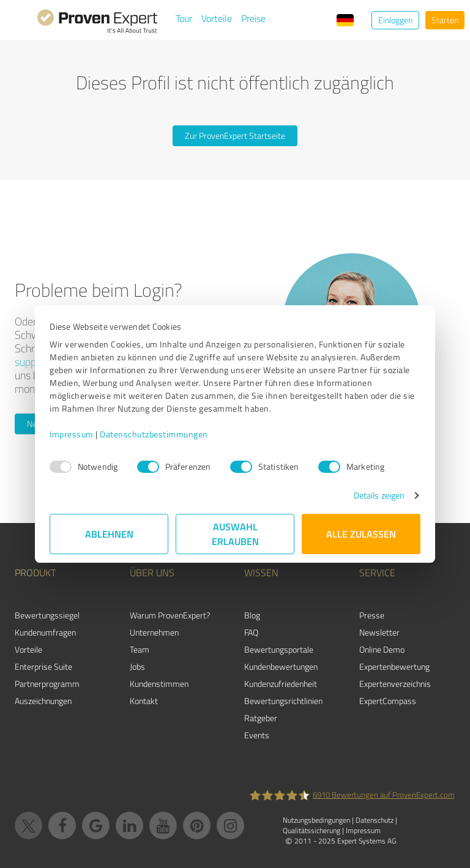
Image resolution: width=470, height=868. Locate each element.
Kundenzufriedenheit (281, 684)
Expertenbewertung (394, 666)
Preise (253, 18)
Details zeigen (379, 495)
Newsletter (379, 632)
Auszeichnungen (43, 701)
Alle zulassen (361, 534)
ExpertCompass (388, 701)
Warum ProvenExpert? (170, 615)
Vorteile (217, 18)
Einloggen (395, 20)
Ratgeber (261, 718)
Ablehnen (109, 534)
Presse (372, 615)
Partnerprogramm (47, 684)
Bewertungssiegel (47, 615)
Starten (445, 20)
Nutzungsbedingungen (316, 820)
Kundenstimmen (159, 684)
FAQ (251, 632)
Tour (184, 18)
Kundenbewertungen (281, 666)
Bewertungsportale (279, 649)
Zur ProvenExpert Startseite (235, 135)
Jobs (137, 666)
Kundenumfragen (45, 632)
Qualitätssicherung (311, 830)
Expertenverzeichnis (395, 684)
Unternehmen (154, 632)
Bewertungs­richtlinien (283, 701)
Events (257, 735)
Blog (252, 615)
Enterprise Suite (43, 666)
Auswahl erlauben (235, 534)
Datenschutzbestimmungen (154, 434)
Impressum (72, 434)
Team (140, 649)
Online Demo (382, 649)
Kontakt (144, 701)
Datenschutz (375, 820)
